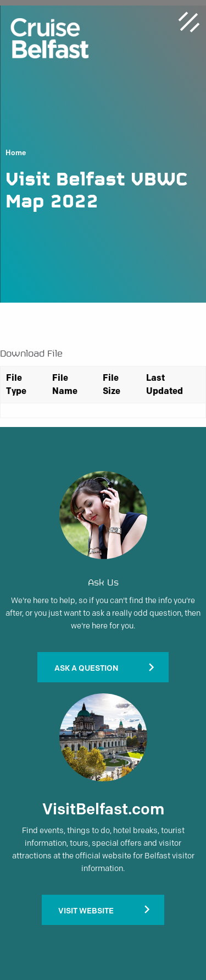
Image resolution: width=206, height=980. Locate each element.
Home (16, 153)
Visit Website (86, 911)
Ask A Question (86, 668)
